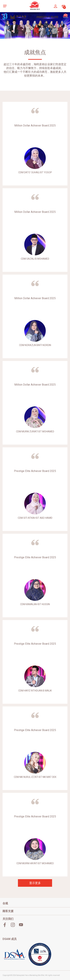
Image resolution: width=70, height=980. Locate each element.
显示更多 (35, 883)
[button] (6, 6)
